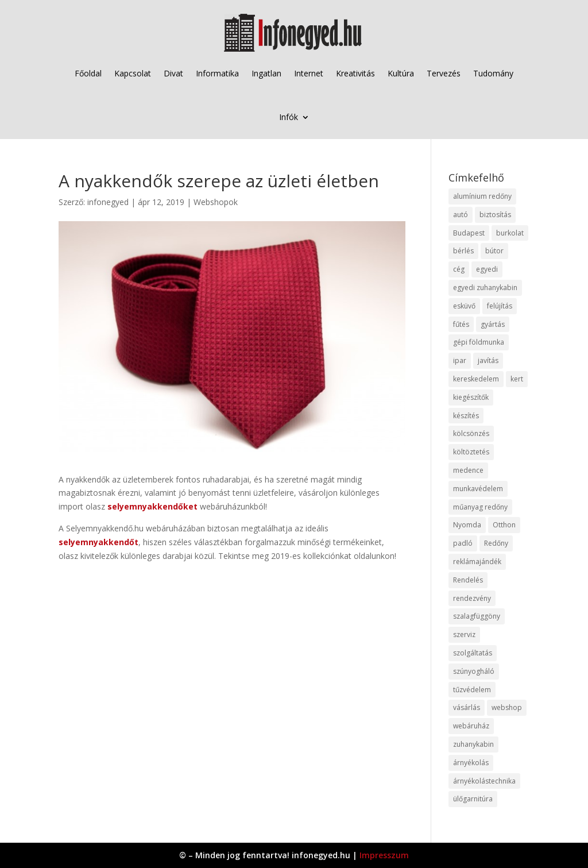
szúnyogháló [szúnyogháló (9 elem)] (474, 671)
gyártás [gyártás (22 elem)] (493, 324)
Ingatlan (266, 73)
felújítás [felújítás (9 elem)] (500, 306)
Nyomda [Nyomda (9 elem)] (467, 525)
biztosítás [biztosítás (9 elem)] (495, 215)
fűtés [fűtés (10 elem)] (461, 324)
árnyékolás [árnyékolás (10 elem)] (471, 763)
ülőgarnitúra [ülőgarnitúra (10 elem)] (473, 799)
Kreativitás (355, 73)
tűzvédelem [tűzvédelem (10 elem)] (472, 690)
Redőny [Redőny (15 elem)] (496, 543)
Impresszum (384, 855)
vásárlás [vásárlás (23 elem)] (467, 707)
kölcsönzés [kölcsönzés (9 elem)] (471, 433)
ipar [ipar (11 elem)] (460, 360)
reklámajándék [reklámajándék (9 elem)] (477, 562)
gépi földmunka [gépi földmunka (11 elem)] (479, 342)
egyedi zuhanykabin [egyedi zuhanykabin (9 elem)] (485, 288)
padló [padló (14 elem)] (463, 543)
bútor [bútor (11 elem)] (494, 251)
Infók (289, 117)
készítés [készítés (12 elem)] (466, 416)
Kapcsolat (133, 73)
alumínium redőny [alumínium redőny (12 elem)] (482, 196)
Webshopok (216, 202)
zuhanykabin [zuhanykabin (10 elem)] (473, 744)
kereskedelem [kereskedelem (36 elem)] (476, 379)
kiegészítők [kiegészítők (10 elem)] (471, 397)
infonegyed (108, 202)
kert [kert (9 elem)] (517, 379)
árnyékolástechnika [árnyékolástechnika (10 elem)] (484, 781)
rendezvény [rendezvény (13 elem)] (472, 598)
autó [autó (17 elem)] (461, 215)
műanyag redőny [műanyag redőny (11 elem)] (480, 507)
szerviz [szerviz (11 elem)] (464, 634)
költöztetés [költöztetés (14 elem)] (471, 452)
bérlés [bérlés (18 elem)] (463, 251)
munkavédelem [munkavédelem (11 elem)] (478, 489)
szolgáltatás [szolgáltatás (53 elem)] (473, 653)
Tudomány (493, 73)
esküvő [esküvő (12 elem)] (464, 306)
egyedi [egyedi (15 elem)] (487, 269)
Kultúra (401, 73)
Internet (309, 73)
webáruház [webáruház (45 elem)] (471, 726)
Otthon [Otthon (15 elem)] (504, 525)
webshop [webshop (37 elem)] (507, 707)
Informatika (217, 73)
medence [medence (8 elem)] (468, 470)
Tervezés (444, 73)
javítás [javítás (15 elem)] (488, 360)
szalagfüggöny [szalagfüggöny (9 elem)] (477, 616)
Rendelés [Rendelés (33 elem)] (468, 580)
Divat (173, 73)
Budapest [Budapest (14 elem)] (469, 233)
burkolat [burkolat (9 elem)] (510, 233)
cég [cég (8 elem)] (459, 269)
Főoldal (88, 73)
